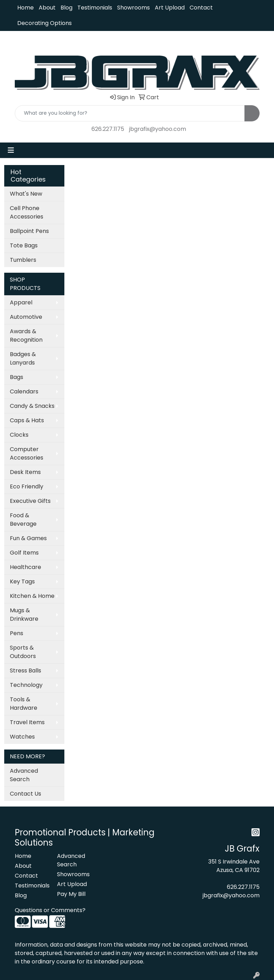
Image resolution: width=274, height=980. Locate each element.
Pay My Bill (71, 894)
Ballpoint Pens (29, 231)
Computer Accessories (27, 453)
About (47, 8)
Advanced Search (24, 775)
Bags (17, 377)
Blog (66, 8)
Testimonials (95, 8)
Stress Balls (26, 671)
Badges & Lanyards (23, 358)
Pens (17, 633)
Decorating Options (44, 23)
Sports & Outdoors (23, 652)
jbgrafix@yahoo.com (158, 129)
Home (26, 8)
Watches (22, 737)
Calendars (24, 391)
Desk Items (25, 472)
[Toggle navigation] (11, 150)
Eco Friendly (27, 486)
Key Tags (22, 581)
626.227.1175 (108, 129)
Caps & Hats (27, 420)
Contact (201, 8)
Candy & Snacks (32, 406)
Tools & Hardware (24, 704)
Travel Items (27, 722)
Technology (26, 685)
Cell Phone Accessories (27, 212)
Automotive (26, 317)
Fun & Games (28, 538)
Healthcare (26, 567)
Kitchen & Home (32, 596)
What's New (26, 194)
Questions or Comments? (50, 910)
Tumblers (23, 260)
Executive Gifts (30, 501)
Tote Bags (24, 245)
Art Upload (170, 8)
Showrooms (133, 8)
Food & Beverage (23, 520)
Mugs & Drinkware (24, 615)
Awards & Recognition (26, 336)
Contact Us (26, 794)
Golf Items (24, 553)
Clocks (19, 435)
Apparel (21, 302)
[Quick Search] (130, 113)
